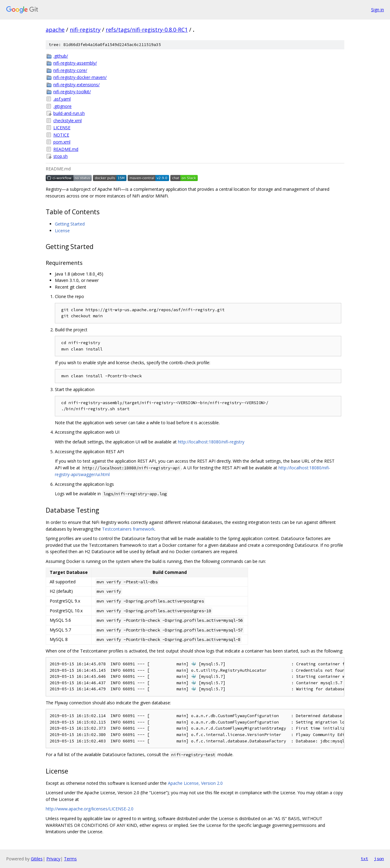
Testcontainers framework (128, 529)
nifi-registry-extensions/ (76, 85)
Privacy (53, 859)
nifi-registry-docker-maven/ (80, 77)
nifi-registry (85, 30)
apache (55, 30)
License (62, 231)
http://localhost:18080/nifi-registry (211, 442)
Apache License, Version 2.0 (195, 783)
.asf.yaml (62, 99)
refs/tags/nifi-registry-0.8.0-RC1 (147, 30)
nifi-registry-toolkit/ (72, 92)
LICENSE (62, 128)
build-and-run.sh (69, 113)
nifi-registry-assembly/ (75, 63)
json (379, 859)
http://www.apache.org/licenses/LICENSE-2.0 (90, 809)
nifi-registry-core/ (70, 70)
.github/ (61, 56)
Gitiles (37, 859)
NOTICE (61, 135)
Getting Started (70, 224)
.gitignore (62, 106)
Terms (70, 859)
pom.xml (62, 142)
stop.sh (60, 156)
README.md (66, 149)
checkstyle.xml (67, 121)
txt (364, 859)
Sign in (378, 10)
